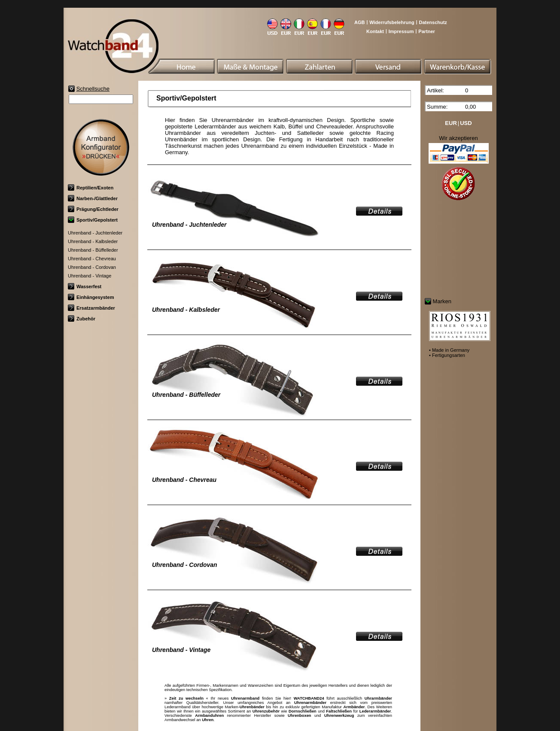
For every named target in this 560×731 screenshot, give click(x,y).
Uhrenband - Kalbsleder (93, 241)
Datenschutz (433, 22)
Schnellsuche (93, 89)
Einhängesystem (91, 297)
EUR (451, 123)
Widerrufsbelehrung (392, 22)
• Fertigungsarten (447, 355)
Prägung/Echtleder (93, 209)
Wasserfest (85, 286)
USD (466, 123)
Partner (427, 31)
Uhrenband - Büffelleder (93, 250)
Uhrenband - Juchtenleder (95, 233)
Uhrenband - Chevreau (92, 259)
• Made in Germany (449, 350)
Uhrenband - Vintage (90, 276)
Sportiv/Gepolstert (93, 220)
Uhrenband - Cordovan (92, 267)
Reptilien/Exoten (91, 188)
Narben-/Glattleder (93, 198)
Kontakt (375, 31)
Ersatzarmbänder (91, 308)
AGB (359, 22)
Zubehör (82, 319)
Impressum (401, 31)
